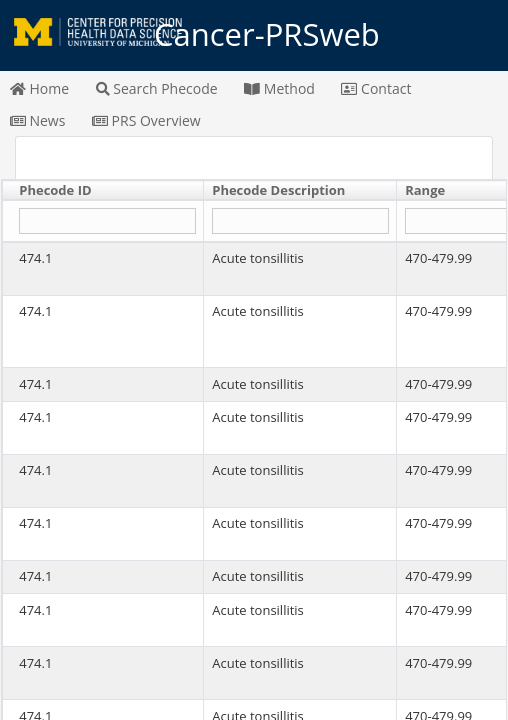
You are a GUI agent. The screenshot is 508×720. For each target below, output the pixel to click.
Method (279, 88)
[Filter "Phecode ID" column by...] (107, 221)
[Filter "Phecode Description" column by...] (300, 221)
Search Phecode (157, 88)
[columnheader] (103, 191)
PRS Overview (146, 120)
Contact (376, 88)
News (38, 120)
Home (39, 88)
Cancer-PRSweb (254, 35)
